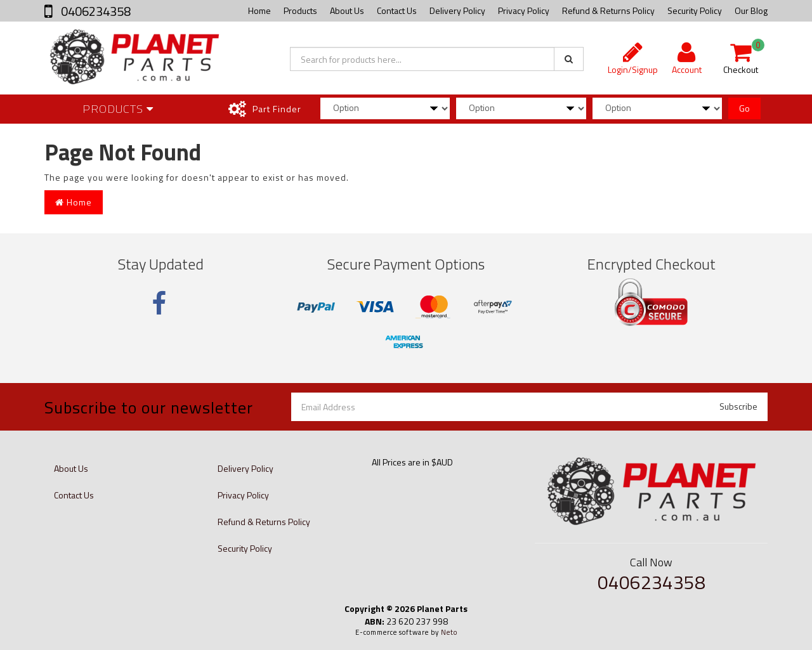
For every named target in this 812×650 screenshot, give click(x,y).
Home (259, 10)
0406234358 (95, 11)
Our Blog (751, 10)
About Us (347, 10)
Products (300, 10)
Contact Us (397, 10)
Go (744, 108)
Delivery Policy (457, 10)
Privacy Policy (524, 10)
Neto (449, 632)
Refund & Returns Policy (608, 10)
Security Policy (695, 10)
